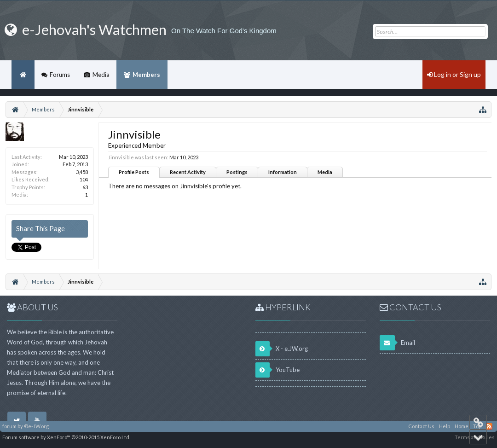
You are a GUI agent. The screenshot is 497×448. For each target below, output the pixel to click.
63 (85, 187)
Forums (60, 75)
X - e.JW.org (282, 349)
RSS (489, 426)
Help (445, 426)
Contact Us (421, 426)
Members (146, 75)
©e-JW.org (36, 426)
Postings (237, 172)
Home (23, 75)
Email (397, 343)
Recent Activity (188, 172)
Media (325, 172)
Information (283, 172)
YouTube (277, 370)
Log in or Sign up (454, 74)
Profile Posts (134, 172)
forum (9, 426)
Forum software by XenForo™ (66, 437)
